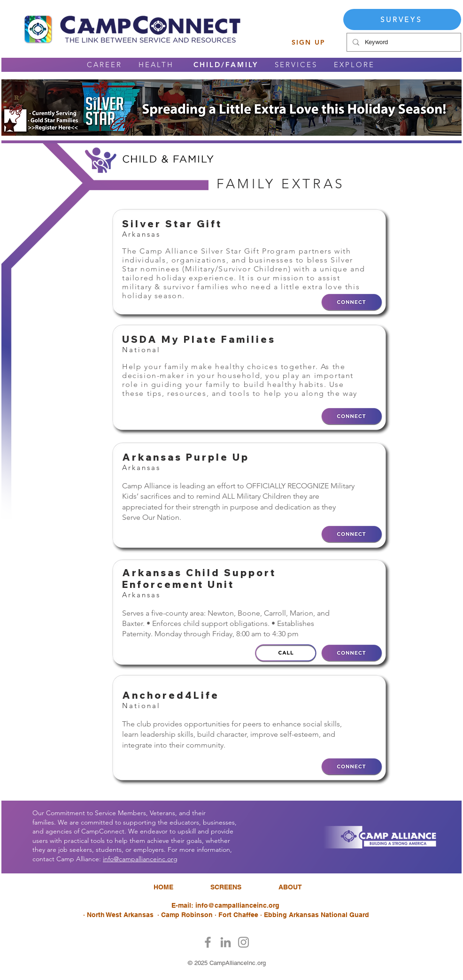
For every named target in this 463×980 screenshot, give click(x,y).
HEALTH (156, 65)
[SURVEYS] (402, 19)
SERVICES (296, 65)
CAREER (104, 65)
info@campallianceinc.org (140, 859)
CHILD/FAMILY (226, 65)
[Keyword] (403, 42)
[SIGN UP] (309, 42)
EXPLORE (354, 65)
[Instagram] (243, 942)
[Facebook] (208, 942)
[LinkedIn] (226, 942)
